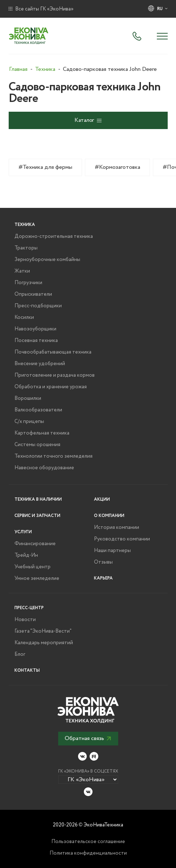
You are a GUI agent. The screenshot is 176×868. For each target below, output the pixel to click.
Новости (25, 620)
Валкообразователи (38, 410)
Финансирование (35, 544)
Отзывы (103, 562)
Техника (25, 225)
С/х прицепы (29, 422)
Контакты (27, 670)
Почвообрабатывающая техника (53, 352)
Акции (102, 499)
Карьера (103, 578)
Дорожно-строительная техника (54, 236)
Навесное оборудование (44, 468)
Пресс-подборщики (38, 306)
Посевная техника (36, 341)
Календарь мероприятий (44, 643)
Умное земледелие (37, 578)
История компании (117, 527)
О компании (109, 516)
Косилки (24, 317)
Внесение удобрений (40, 364)
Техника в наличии (38, 499)
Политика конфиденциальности (88, 853)
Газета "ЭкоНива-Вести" (43, 631)
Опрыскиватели (33, 294)
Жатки (22, 271)
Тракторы (26, 248)
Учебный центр (33, 567)
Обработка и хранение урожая (51, 387)
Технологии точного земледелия (53, 456)
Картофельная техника (42, 433)
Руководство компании (122, 539)
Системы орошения (37, 445)
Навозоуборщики (35, 329)
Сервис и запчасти (37, 516)
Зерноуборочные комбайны (47, 260)
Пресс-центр (29, 608)
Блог (20, 654)
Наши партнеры (112, 551)
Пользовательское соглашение (88, 842)
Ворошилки (28, 398)
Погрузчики (28, 283)
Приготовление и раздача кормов (55, 375)
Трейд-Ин (26, 555)
